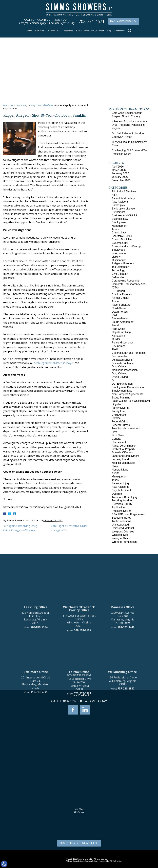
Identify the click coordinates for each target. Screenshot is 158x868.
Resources (68, 31)
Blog (109, 31)
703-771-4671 (92, 21)
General (116, 439)
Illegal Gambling (121, 332)
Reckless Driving (122, 511)
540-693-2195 (82, 702)
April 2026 (118, 167)
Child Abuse (119, 308)
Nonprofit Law (120, 470)
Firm (114, 432)
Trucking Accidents (123, 500)
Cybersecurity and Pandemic (129, 353)
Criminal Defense (45, 105)
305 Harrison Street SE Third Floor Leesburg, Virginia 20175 (36, 689)
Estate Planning (121, 398)
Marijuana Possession (125, 370)
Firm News (118, 435)
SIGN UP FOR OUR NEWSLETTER (79, 843)
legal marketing (91, 861)
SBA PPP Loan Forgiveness (128, 514)
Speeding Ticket (121, 518)
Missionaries (119, 260)
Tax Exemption (120, 267)
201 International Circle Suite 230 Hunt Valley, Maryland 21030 (36, 754)
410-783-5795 (39, 763)
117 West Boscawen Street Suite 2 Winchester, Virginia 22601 (79, 692)
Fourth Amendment (123, 322)
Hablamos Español (124, 21)
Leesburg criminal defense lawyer (53, 363)
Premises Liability (122, 504)
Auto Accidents (120, 487)
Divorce (116, 418)
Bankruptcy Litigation (124, 209)
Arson (115, 301)
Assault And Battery (123, 198)
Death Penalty (120, 312)
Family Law (118, 411)
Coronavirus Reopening (126, 281)
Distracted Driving (122, 360)
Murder (116, 339)
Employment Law (122, 391)
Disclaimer (79, 812)
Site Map (79, 809)
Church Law (119, 233)
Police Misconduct (122, 343)
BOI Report (118, 291)
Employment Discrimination (128, 387)
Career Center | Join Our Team (90, 31)
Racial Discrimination (124, 446)
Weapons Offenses (123, 532)
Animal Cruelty (120, 298)
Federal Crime (120, 422)
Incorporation (119, 253)
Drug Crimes (119, 367)
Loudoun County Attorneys (16, 105)
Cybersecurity (120, 243)
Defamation (118, 277)
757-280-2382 (126, 760)
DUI (114, 380)
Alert (114, 195)
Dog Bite (117, 494)
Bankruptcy (118, 205)
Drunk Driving (120, 377)
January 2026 (120, 177)
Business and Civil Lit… (126, 215)
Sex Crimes (119, 346)
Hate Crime (118, 329)
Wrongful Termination (124, 542)
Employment (119, 222)
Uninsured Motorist (123, 528)
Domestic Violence (123, 363)
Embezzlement (120, 318)
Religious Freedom (123, 263)
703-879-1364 (39, 699)
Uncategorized (120, 525)
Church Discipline (122, 239)
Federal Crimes (121, 425)
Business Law (120, 219)
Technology (118, 270)
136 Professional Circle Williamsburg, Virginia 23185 (123, 752)
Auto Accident (120, 202)
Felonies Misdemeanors (126, 428)
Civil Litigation (120, 274)
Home (29, 31)
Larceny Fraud (120, 459)
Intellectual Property (123, 449)
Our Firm (40, 31)
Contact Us (120, 31)
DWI (114, 315)
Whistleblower (120, 535)
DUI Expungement (123, 384)
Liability (116, 257)
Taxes (115, 229)
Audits (115, 473)
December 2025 (121, 180)
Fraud (115, 325)
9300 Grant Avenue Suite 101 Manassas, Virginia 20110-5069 (123, 689)
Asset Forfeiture (121, 305)
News (115, 466)
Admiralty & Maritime (124, 191)
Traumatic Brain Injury (125, 497)
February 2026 (120, 173)
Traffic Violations (121, 521)
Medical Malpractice (123, 463)
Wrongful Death (121, 538)
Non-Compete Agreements (127, 394)
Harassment (119, 442)
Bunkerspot (118, 212)
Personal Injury (121, 483)
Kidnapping (118, 336)
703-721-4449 (126, 699)
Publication (118, 507)
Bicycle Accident (121, 490)
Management (119, 226)
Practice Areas (54, 31)
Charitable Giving (122, 236)
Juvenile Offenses (122, 452)
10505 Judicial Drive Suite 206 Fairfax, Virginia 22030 (79, 755)
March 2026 (119, 170)
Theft (115, 349)
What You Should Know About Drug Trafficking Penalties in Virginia (129, 125)
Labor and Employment (125, 456)
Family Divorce (120, 408)
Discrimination (120, 356)
